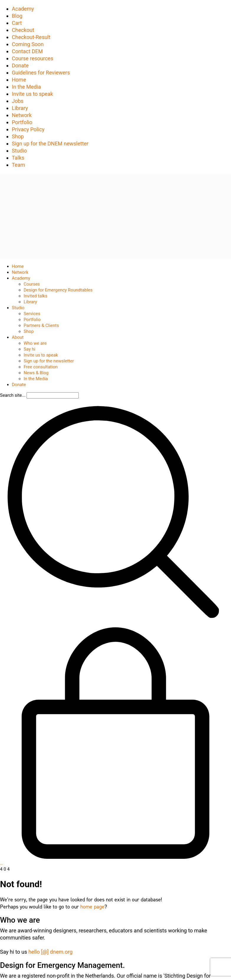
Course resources (32, 58)
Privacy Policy (28, 129)
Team (18, 165)
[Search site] (113, 624)
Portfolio (22, 122)
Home (19, 80)
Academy (23, 9)
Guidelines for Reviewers (41, 73)
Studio (19, 151)
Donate (20, 65)
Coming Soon (28, 44)
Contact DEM (27, 51)
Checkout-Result (31, 37)
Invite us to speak (32, 94)
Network (22, 115)
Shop (18, 136)
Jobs (18, 101)
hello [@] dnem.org (50, 952)
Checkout (23, 30)
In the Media (26, 87)
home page (92, 907)
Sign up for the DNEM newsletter (50, 144)
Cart (17, 23)
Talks (18, 158)
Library (20, 108)
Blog (17, 16)
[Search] (53, 395)
